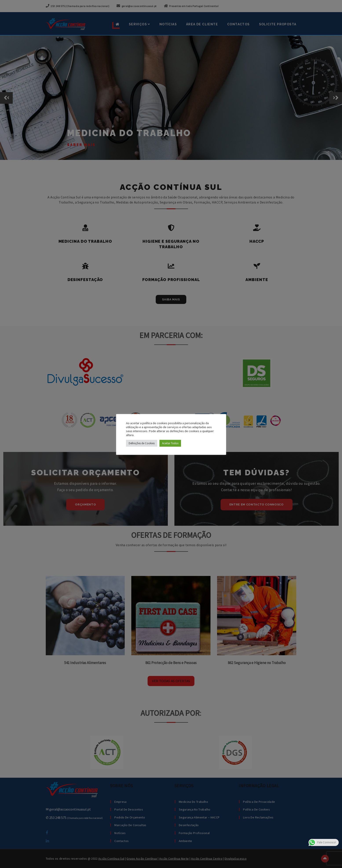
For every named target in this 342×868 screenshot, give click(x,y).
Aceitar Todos (170, 443)
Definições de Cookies (142, 443)
